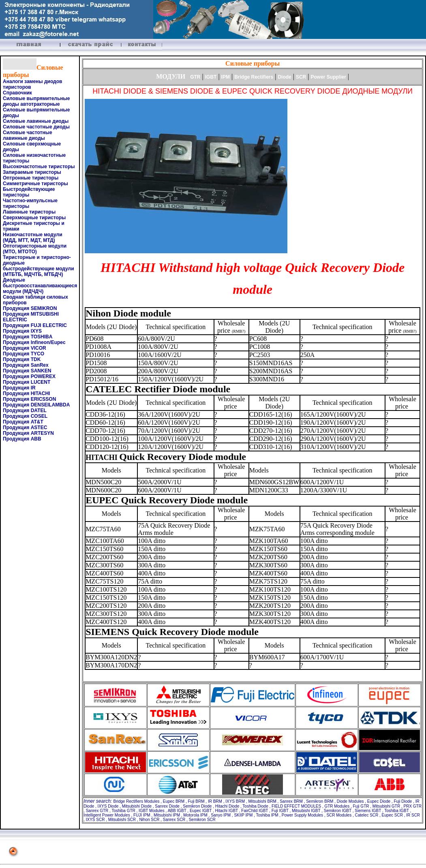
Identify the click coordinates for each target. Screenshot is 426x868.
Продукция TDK (22, 359)
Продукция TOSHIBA (28, 337)
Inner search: (98, 801)
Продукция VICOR (25, 348)
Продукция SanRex (26, 365)
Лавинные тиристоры (29, 212)
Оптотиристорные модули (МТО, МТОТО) (35, 249)
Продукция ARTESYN (28, 433)
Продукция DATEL (25, 410)
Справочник (17, 93)
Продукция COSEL (25, 416)
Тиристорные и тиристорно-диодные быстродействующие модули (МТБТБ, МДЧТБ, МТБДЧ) (39, 266)
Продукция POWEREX (29, 376)
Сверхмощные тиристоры (34, 218)
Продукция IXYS (22, 331)
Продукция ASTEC (25, 428)
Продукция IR (19, 388)
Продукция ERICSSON (29, 399)
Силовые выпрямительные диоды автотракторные (36, 101)
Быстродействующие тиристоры (29, 192)
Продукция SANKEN (27, 371)
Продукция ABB (22, 439)
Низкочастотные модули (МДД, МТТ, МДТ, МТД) (33, 237)
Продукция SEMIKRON (30, 308)
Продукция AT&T (23, 422)
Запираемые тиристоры (32, 172)
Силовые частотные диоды (36, 127)
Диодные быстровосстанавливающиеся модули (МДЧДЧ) (40, 286)
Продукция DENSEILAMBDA (36, 405)
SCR (301, 77)
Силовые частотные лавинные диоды (28, 135)
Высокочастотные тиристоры (39, 167)
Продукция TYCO (24, 354)
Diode (284, 77)
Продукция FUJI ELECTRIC (35, 325)
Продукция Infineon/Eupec (34, 342)
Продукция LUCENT (27, 382)
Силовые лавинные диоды (36, 121)
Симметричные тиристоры (35, 184)
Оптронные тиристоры (31, 178)
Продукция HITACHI (26, 393)
